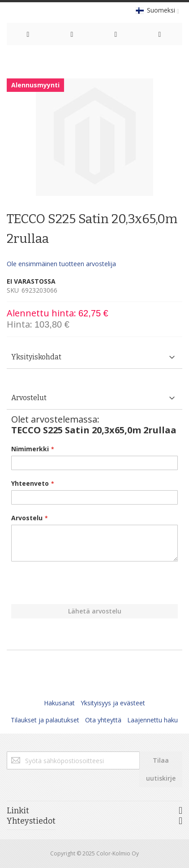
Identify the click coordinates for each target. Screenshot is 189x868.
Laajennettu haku (152, 720)
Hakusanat (59, 703)
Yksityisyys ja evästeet (113, 703)
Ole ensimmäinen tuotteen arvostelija (61, 264)
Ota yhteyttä (103, 720)
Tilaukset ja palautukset (45, 720)
